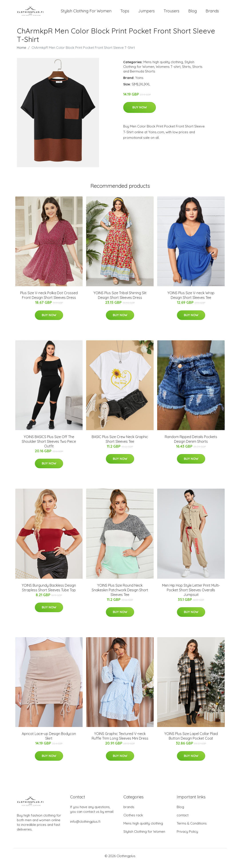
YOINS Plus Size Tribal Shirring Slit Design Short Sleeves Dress (120, 300)
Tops (125, 13)
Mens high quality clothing (163, 66)
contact (183, 820)
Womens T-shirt (168, 71)
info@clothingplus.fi (85, 826)
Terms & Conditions (192, 828)
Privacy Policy (187, 836)
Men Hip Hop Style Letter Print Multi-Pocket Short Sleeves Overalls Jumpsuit (191, 594)
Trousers (172, 13)
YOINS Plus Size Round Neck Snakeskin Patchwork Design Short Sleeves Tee (120, 594)
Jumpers (146, 13)
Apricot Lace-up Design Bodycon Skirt (49, 740)
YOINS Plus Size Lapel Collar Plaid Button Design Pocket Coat (191, 740)
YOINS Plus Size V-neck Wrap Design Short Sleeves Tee (191, 300)
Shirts (186, 71)
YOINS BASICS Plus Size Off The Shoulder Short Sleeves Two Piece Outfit (49, 446)
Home (22, 52)
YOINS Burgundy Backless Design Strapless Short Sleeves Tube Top (49, 592)
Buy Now (140, 112)
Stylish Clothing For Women (86, 13)
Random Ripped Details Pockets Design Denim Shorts (191, 444)
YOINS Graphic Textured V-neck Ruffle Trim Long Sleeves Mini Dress (120, 740)
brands (129, 811)
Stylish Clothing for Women (144, 836)
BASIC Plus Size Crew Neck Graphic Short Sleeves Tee (120, 444)
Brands (212, 13)
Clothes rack (133, 820)
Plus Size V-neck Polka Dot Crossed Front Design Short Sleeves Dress (49, 300)
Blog (192, 13)
